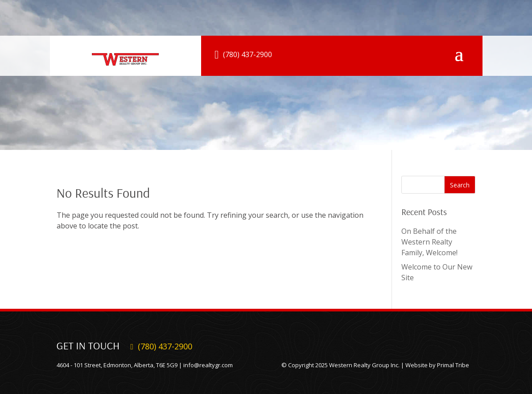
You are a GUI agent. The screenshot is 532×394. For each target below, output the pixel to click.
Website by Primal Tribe (437, 365)
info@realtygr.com (208, 365)
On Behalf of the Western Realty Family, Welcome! (429, 242)
